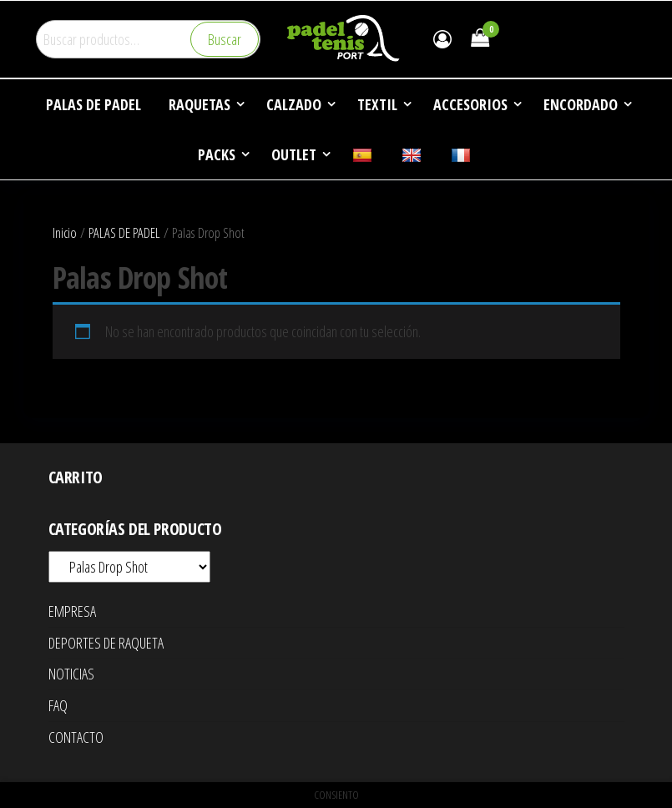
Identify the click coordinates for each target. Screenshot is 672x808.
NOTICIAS (71, 674)
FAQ (58, 705)
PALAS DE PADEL (124, 232)
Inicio (65, 232)
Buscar (225, 39)
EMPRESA (72, 611)
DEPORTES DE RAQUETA (106, 643)
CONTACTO (76, 737)
